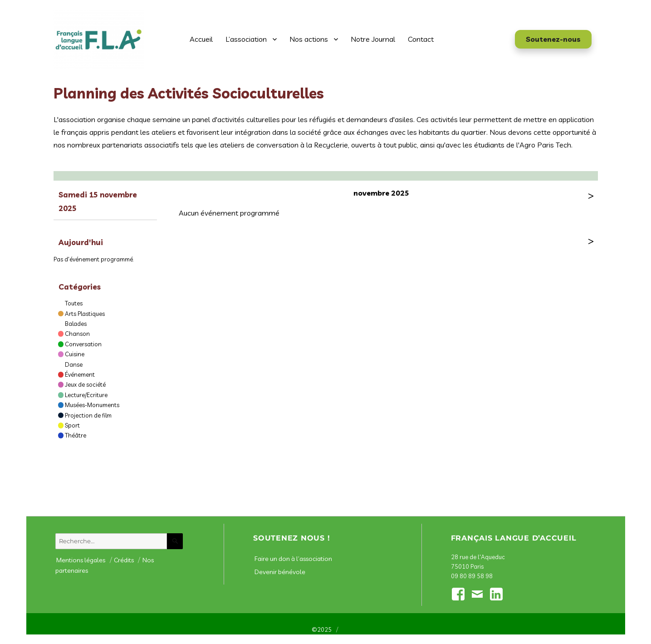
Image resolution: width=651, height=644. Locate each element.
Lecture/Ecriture (86, 395)
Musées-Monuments (92, 405)
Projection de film (88, 415)
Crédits (124, 560)
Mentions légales (81, 560)
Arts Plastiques (85, 314)
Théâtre (76, 435)
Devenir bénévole (280, 572)
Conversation (83, 344)
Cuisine (75, 354)
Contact (421, 39)
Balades (76, 324)
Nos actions (309, 39)
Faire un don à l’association (293, 559)
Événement (80, 374)
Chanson (77, 334)
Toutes (74, 303)
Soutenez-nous (553, 39)
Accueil (201, 39)
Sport (72, 425)
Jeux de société (85, 384)
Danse (74, 364)
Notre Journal (373, 39)
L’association (246, 39)
